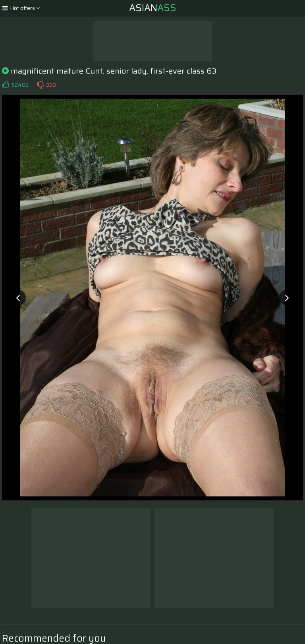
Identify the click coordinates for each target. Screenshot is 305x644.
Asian (153, 8)
